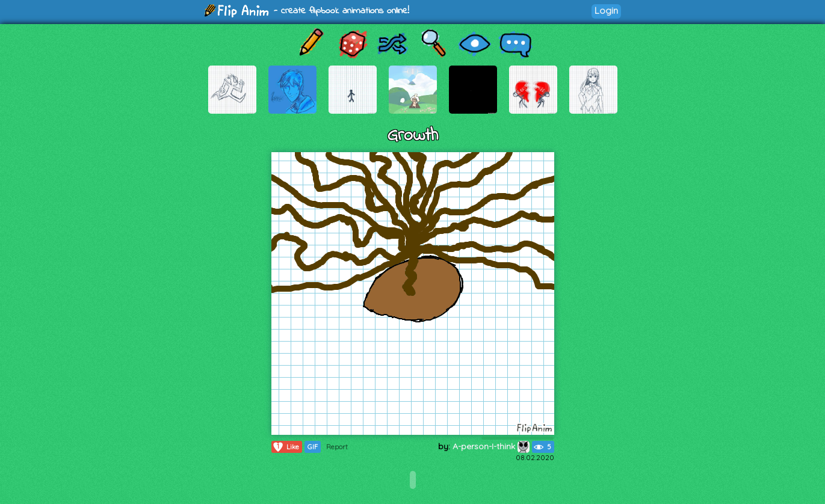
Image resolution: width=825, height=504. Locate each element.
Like (286, 447)
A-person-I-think (491, 446)
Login (606, 11)
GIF (313, 447)
